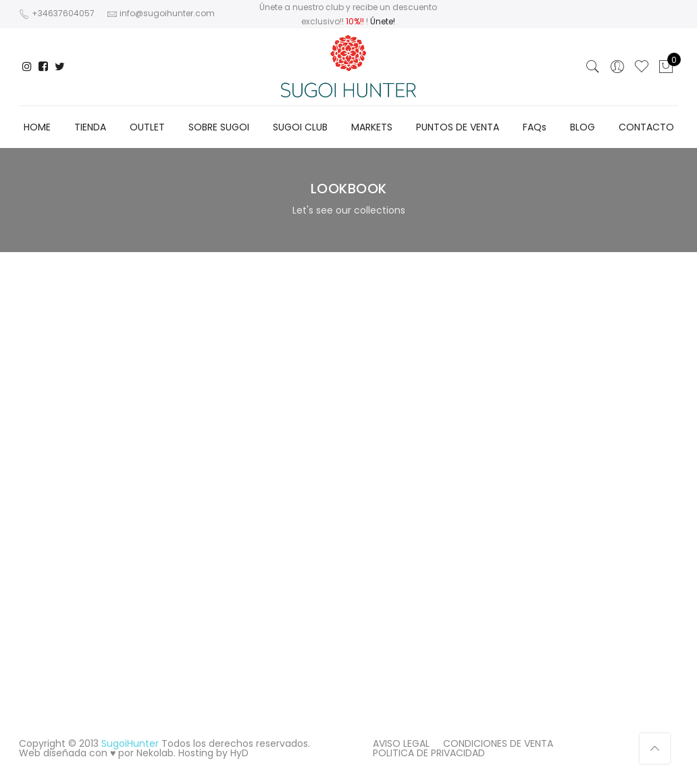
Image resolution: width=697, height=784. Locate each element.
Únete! (383, 21)
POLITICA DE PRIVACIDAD (429, 753)
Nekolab (155, 753)
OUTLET (147, 127)
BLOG (583, 127)
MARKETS (372, 127)
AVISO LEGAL (401, 743)
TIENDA (90, 127)
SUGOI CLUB (300, 127)
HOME (37, 127)
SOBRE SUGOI (219, 127)
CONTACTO (646, 127)
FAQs (535, 127)
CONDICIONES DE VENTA (498, 743)
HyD (239, 753)
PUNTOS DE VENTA (458, 127)
